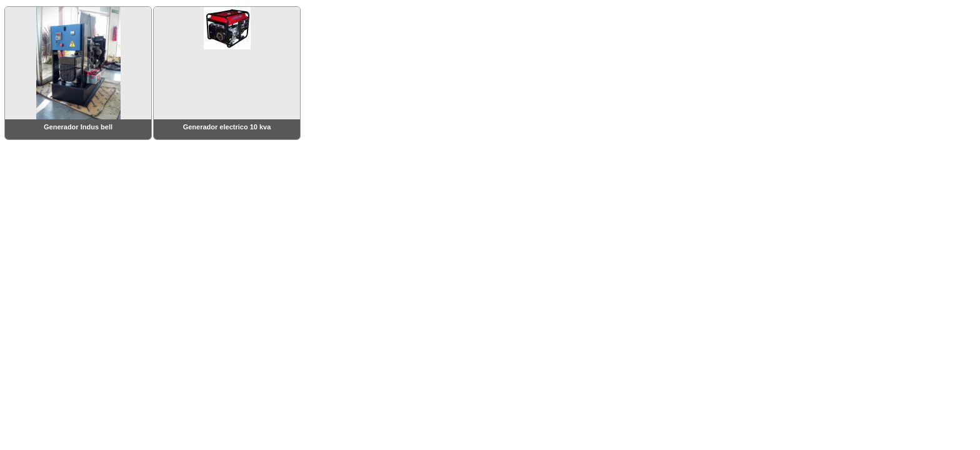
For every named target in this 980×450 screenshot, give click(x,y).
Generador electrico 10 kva (227, 127)
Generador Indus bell (78, 127)
